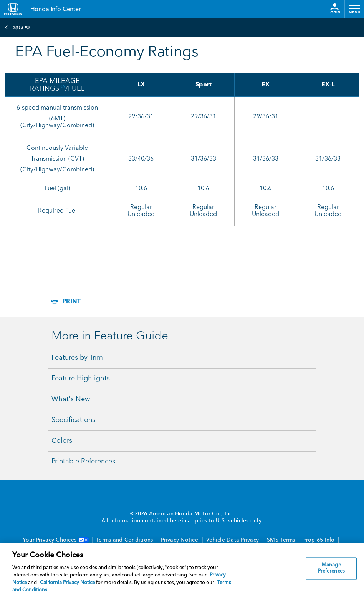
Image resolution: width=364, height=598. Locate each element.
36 (62, 87)
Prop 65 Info (319, 540)
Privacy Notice (180, 540)
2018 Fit (17, 27)
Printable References (83, 462)
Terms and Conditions (124, 540)
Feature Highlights (81, 379)
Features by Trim (77, 358)
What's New (71, 399)
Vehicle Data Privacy (232, 540)
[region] (182, 571)
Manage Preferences (331, 569)
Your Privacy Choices (55, 540)
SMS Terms (281, 540)
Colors (62, 441)
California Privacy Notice (68, 583)
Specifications (73, 420)
